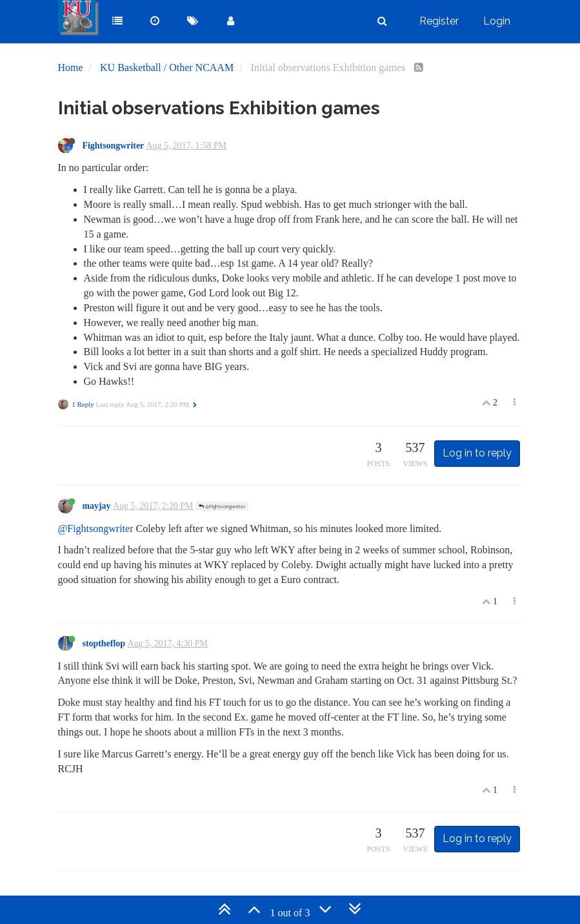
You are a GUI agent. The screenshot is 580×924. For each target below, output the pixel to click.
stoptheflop (104, 643)
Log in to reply (477, 453)
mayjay (97, 506)
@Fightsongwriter (222, 506)
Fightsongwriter (114, 146)
